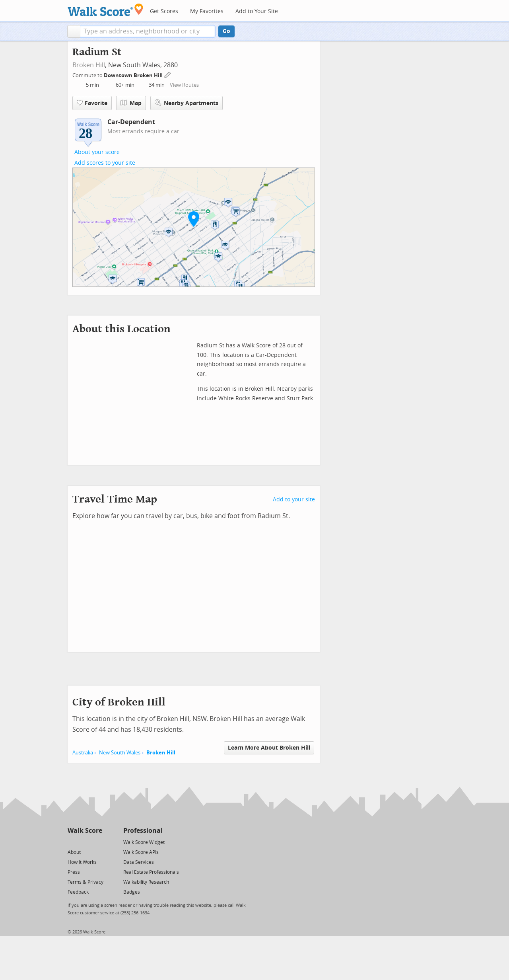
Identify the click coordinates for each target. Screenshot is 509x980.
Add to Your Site (257, 11)
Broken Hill (89, 65)
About (74, 852)
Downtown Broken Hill (134, 75)
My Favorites (207, 11)
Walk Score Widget (144, 842)
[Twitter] (72, 842)
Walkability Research (146, 882)
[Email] (97, 842)
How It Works (82, 862)
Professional (143, 831)
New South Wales (120, 753)
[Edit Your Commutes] (168, 74)
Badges (132, 892)
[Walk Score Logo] (106, 10)
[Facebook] (85, 842)
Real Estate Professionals (151, 872)
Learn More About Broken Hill (269, 748)
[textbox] (148, 31)
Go (226, 31)
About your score (97, 152)
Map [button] (131, 103)
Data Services (139, 862)
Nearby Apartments (187, 103)
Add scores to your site (105, 163)
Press (74, 872)
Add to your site (294, 500)
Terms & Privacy (85, 882)
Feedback (78, 892)
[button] (74, 31)
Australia (83, 753)
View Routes (184, 85)
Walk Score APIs (141, 852)
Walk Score (85, 831)
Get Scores (164, 11)
